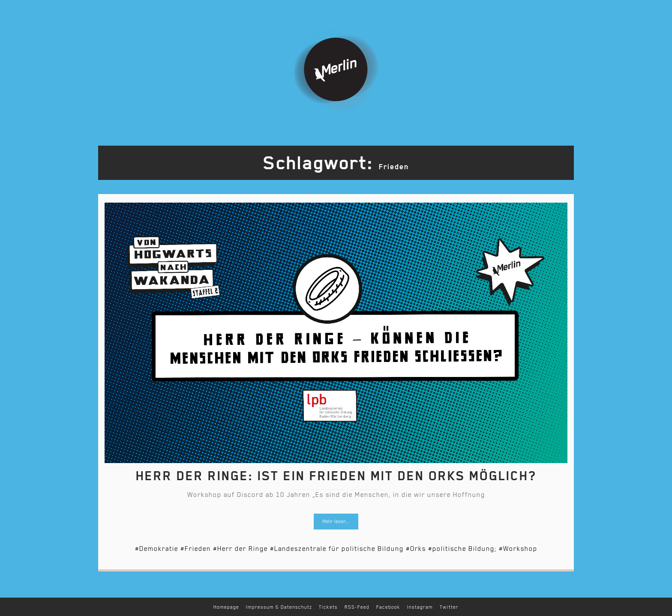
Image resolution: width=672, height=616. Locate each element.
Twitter (449, 607)
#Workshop (518, 549)
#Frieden (196, 549)
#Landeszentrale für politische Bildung (337, 549)
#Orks (416, 549)
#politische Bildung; (462, 549)
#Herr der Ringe (240, 549)
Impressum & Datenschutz (279, 607)
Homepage (226, 607)
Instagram (420, 607)
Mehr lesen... (336, 522)
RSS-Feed (357, 607)
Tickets (328, 607)
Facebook (388, 607)
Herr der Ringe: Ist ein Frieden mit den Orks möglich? (336, 476)
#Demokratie (157, 549)
